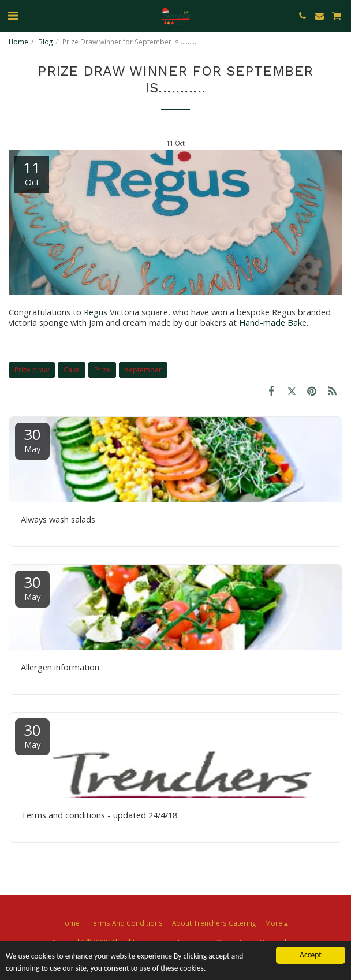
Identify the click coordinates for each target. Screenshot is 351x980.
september (143, 370)
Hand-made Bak (270, 322)
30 (32, 439)
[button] (13, 15)
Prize (102, 370)
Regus (97, 312)
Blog (45, 42)
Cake (72, 370)
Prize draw (32, 370)
